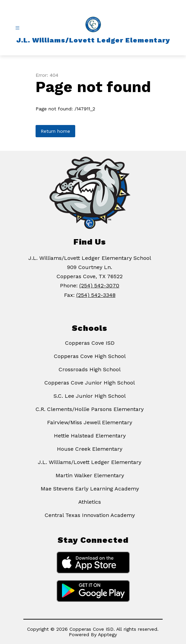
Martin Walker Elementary (90, 475)
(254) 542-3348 (96, 295)
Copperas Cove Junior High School (90, 383)
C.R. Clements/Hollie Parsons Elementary (90, 409)
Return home (55, 131)
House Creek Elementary (90, 449)
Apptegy (107, 634)
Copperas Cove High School (90, 356)
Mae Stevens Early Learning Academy (90, 489)
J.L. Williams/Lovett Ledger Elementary (90, 462)
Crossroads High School (90, 369)
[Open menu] (17, 28)
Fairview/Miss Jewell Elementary (90, 422)
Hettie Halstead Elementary (90, 436)
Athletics (90, 502)
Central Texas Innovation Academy (90, 515)
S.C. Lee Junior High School (90, 396)
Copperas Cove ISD (90, 343)
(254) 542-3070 (99, 285)
